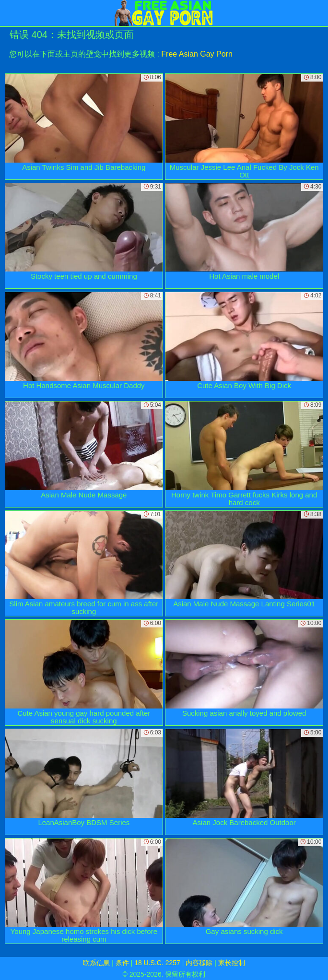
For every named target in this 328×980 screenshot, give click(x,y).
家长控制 (232, 963)
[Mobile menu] (9, 13)
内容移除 (199, 963)
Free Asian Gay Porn (197, 54)
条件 (122, 963)
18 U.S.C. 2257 (157, 963)
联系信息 (96, 963)
